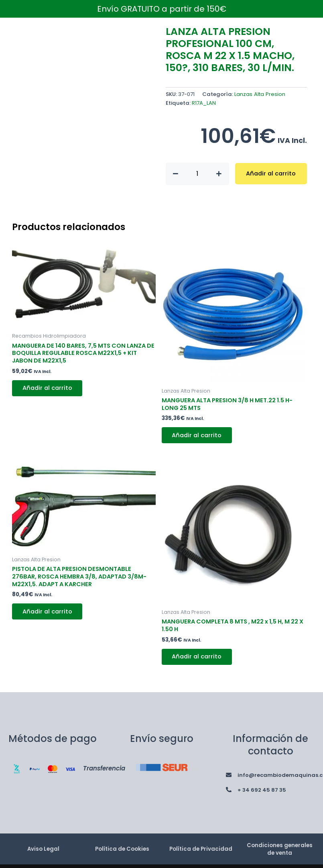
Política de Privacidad (201, 850)
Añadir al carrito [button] (48, 389)
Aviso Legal (43, 851)
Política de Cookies (122, 851)
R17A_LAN (204, 103)
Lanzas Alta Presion (260, 94)
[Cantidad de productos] (197, 174)
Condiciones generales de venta (279, 850)
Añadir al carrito (271, 173)
